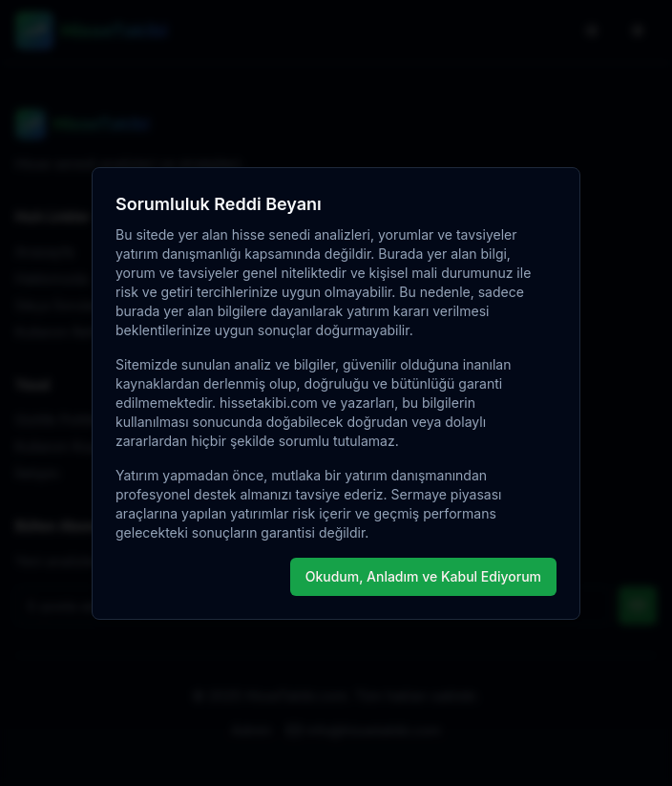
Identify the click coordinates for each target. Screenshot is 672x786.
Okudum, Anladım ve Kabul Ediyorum (423, 576)
